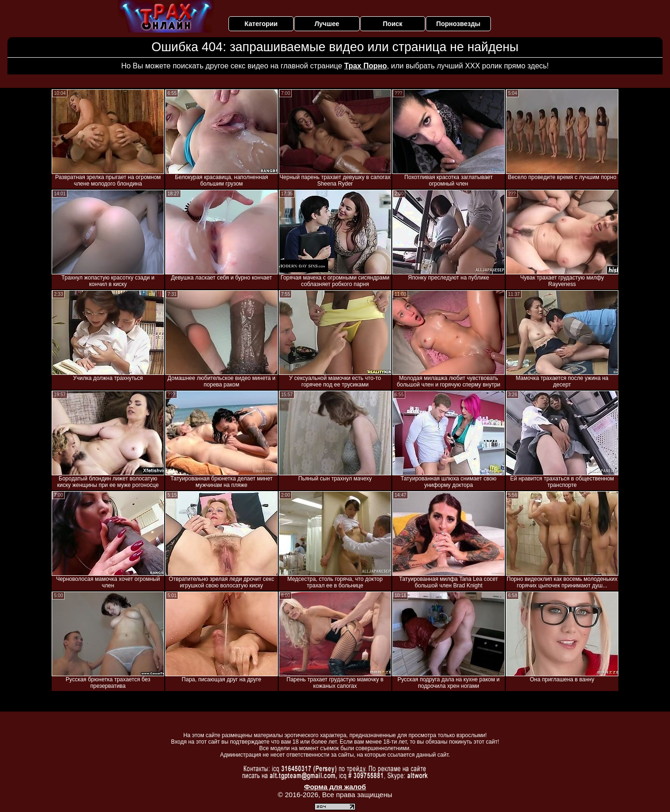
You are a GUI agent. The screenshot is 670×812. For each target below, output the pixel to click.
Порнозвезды (459, 24)
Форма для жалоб (335, 787)
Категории (261, 24)
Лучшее (327, 24)
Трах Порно (366, 66)
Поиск (393, 24)
